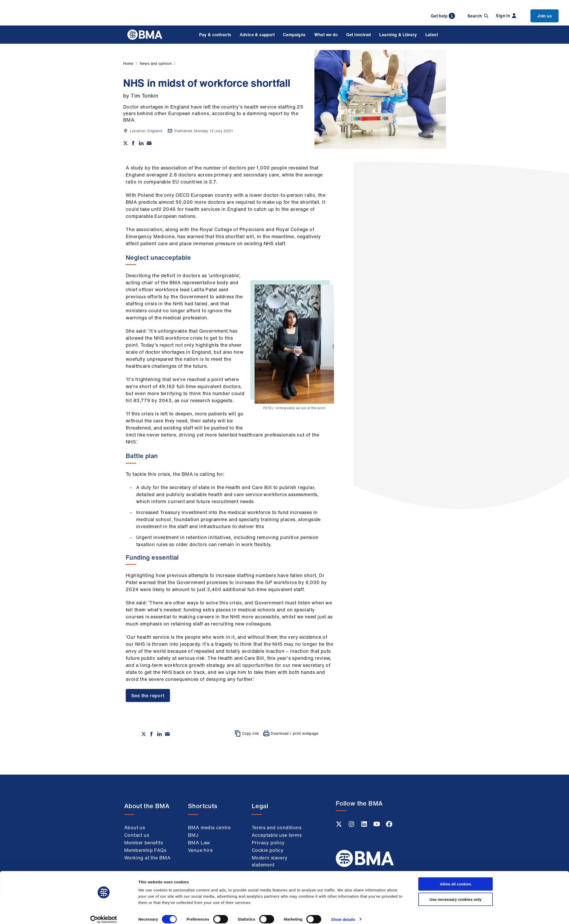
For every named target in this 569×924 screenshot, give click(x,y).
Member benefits (144, 843)
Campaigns (294, 35)
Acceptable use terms (277, 835)
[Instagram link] (352, 826)
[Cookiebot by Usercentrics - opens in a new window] (104, 914)
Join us (545, 16)
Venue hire (200, 850)
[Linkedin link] (365, 826)
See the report (148, 695)
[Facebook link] (389, 826)
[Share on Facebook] (133, 143)
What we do (326, 35)
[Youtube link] (377, 826)
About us (135, 827)
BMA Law (199, 843)
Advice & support (257, 35)
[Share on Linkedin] (141, 143)
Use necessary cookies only (456, 894)
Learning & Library (398, 35)
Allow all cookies (456, 878)
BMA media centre (209, 827)
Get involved (359, 35)
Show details (343, 914)
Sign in (506, 16)
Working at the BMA (147, 858)
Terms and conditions (277, 827)
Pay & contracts (215, 35)
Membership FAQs (145, 850)
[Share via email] (149, 143)
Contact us (137, 835)
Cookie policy (268, 850)
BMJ (193, 835)
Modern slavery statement (270, 861)
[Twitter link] (339, 826)
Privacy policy (268, 843)
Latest (432, 35)
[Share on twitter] (125, 143)
